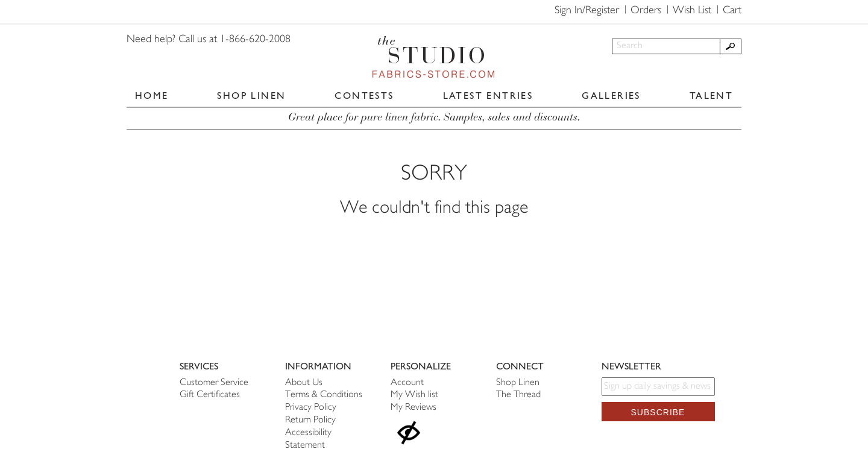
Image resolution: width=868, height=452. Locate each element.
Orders (646, 11)
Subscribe (658, 412)
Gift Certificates (210, 395)
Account (407, 383)
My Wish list (414, 395)
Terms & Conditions (324, 395)
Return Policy (310, 420)
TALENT (711, 96)
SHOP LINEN (251, 96)
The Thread (518, 395)
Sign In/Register (587, 11)
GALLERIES (611, 96)
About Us (304, 383)
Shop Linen (518, 383)
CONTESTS (364, 96)
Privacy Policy (311, 408)
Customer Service (214, 383)
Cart (732, 11)
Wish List (692, 11)
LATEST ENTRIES (488, 96)
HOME (152, 96)
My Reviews (414, 408)
